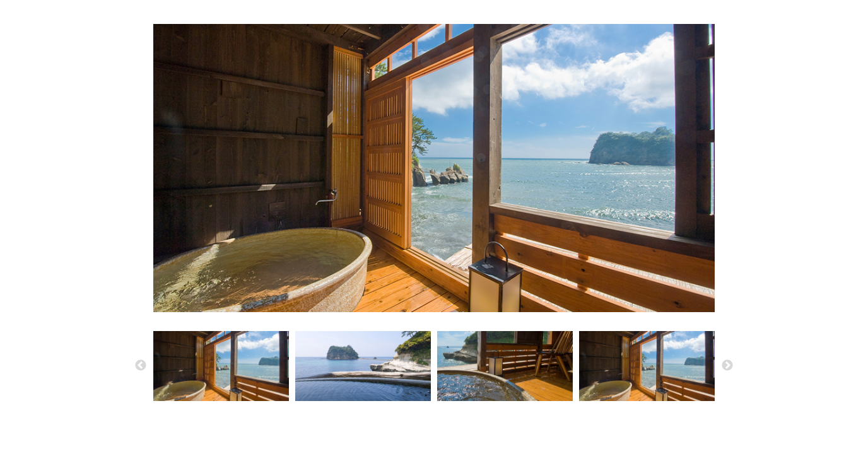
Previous (141, 366)
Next (727, 366)
